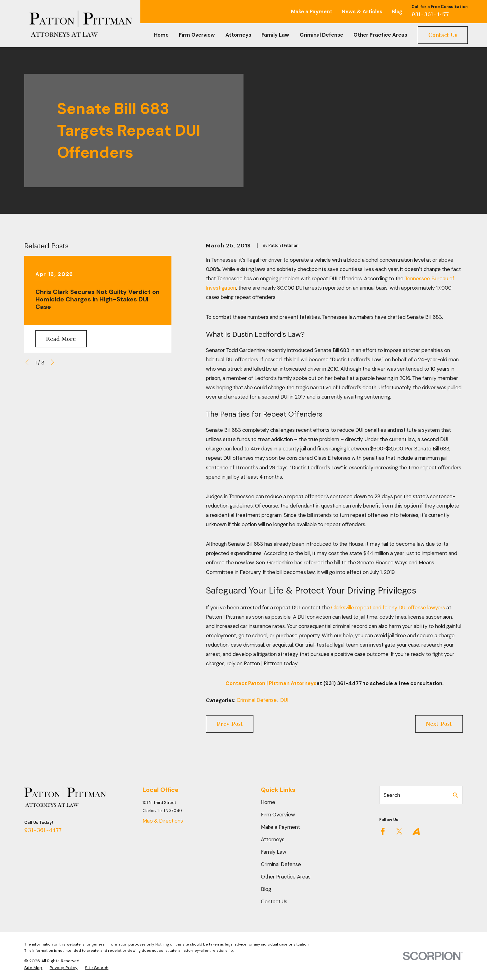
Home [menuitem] (161, 35)
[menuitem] (33, 968)
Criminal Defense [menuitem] (321, 35)
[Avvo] (416, 831)
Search (392, 795)
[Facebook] (383, 831)
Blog (397, 11)
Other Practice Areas (286, 877)
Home (268, 802)
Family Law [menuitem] (275, 35)
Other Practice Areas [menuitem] (380, 35)
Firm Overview (278, 815)
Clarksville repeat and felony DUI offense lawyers (388, 607)
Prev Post (230, 724)
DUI (284, 700)
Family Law (274, 852)
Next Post (439, 724)
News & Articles (362, 11)
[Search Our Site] (455, 795)
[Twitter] (399, 831)
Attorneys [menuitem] (238, 35)
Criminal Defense (257, 700)
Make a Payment (312, 11)
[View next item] (52, 362)
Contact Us (443, 35)
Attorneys (273, 839)
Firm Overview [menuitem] (197, 35)
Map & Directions (163, 821)
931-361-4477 (430, 14)
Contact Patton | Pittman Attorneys (271, 683)
